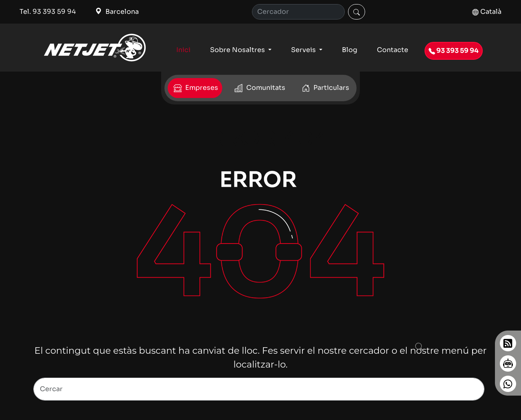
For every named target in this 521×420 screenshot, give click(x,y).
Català (487, 12)
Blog (350, 50)
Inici (183, 50)
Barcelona (117, 12)
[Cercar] (357, 12)
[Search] (259, 389)
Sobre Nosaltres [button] (238, 50)
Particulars (325, 88)
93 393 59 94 (454, 51)
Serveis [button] (304, 50)
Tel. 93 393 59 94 (48, 12)
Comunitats (259, 88)
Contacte (393, 50)
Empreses (195, 88)
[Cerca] (298, 12)
